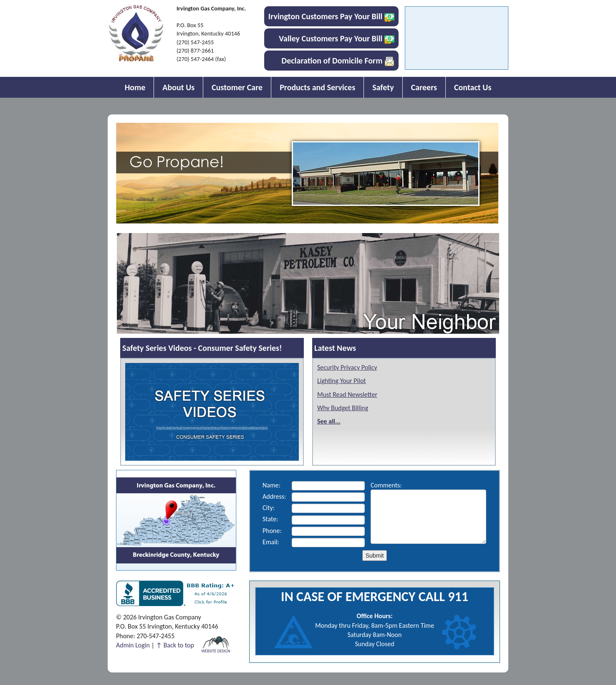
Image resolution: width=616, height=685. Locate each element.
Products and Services (317, 87)
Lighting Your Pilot (342, 381)
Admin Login (133, 645)
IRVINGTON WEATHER (457, 40)
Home (135, 87)
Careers (424, 87)
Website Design (216, 650)
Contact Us (473, 87)
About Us (178, 87)
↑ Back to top (175, 645)
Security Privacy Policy (347, 367)
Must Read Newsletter (347, 395)
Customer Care (237, 87)
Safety (383, 87)
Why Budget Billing (343, 408)
